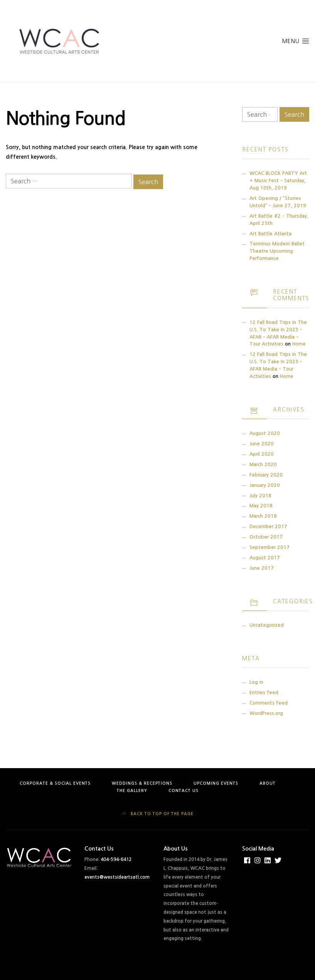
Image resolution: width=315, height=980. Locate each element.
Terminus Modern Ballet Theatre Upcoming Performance (277, 251)
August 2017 (265, 558)
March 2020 (263, 464)
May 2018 (261, 506)
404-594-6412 (116, 859)
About (268, 783)
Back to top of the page (158, 814)
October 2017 (266, 537)
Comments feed (269, 703)
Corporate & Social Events (55, 783)
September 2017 (270, 547)
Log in (256, 682)
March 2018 (263, 516)
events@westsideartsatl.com (117, 877)
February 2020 (266, 475)
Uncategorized (267, 625)
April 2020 (262, 454)
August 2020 (265, 433)
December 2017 (268, 526)
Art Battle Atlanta (270, 234)
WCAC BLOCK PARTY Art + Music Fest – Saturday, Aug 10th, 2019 (278, 180)
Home (299, 344)
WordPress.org (266, 713)
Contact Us (184, 791)
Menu (296, 41)
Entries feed (264, 692)
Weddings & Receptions (142, 783)
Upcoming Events (216, 783)
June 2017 (262, 568)
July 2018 (260, 496)
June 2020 (262, 444)
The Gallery (132, 791)
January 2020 (265, 485)
